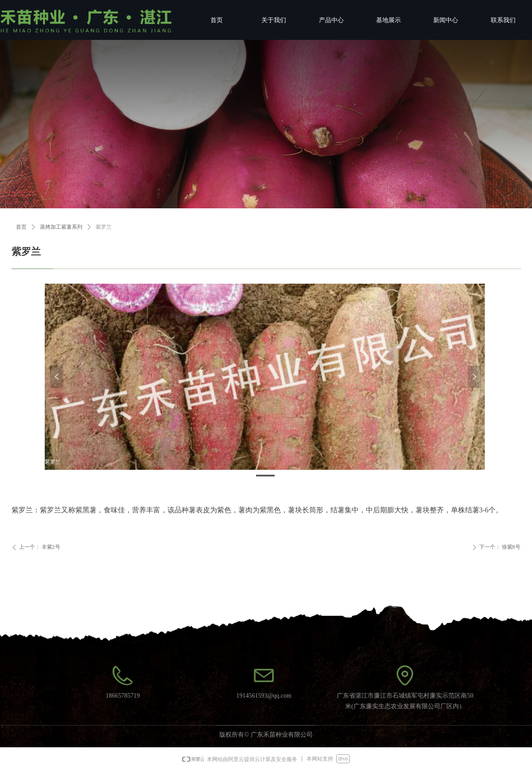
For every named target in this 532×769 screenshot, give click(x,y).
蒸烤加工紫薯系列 (61, 227)
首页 (21, 227)
